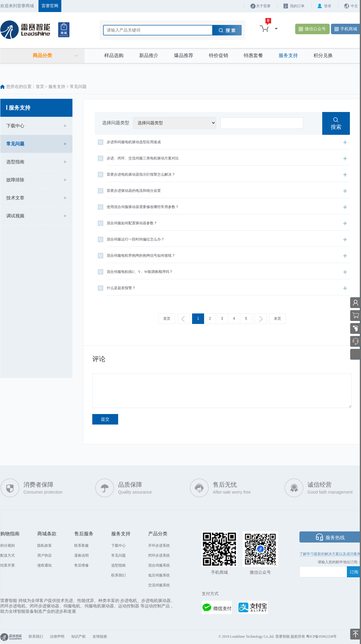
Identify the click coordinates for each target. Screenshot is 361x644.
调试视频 (15, 216)
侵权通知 (44, 565)
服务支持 (288, 55)
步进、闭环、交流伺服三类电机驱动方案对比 (222, 158)
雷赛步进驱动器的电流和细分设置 (222, 191)
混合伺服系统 (159, 565)
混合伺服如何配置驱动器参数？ (222, 223)
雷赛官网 (50, 6)
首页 (40, 87)
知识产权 (78, 636)
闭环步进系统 (159, 555)
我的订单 (297, 6)
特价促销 (219, 55)
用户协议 (44, 555)
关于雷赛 (263, 6)
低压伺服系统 (159, 575)
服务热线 (335, 538)
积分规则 (8, 546)
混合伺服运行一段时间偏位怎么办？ (222, 239)
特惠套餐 (253, 55)
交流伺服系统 (159, 585)
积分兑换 (323, 55)
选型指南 (15, 162)
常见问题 (15, 144)
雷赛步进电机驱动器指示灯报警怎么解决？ (222, 175)
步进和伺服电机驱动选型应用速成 (222, 142)
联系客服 (81, 546)
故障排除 (15, 180)
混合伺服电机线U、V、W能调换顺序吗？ (222, 272)
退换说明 (81, 555)
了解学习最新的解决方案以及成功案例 (330, 554)
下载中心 (15, 126)
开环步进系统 (159, 546)
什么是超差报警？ (222, 288)
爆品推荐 (184, 55)
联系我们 (118, 575)
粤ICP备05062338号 (321, 636)
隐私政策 (44, 546)
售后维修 (81, 565)
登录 (328, 6)
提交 (105, 419)
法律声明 (57, 636)
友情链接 (100, 636)
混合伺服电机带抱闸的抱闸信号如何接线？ (222, 256)
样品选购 (114, 55)
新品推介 (149, 55)
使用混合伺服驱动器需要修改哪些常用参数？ (222, 207)
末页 (277, 319)
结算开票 (8, 565)
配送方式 (8, 555)
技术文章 (15, 198)
